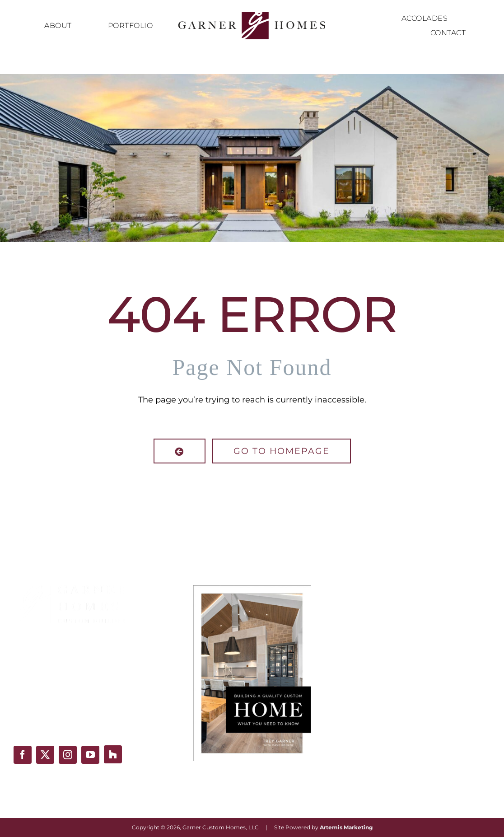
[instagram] (68, 755)
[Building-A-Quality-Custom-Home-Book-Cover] (252, 589)
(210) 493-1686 (42, 724)
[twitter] (45, 755)
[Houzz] (113, 754)
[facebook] (23, 755)
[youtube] (90, 755)
